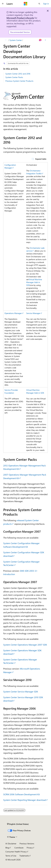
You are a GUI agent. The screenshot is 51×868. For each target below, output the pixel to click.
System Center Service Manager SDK (21, 692)
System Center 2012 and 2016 (18, 74)
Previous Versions (27, 844)
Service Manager (33, 313)
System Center (16, 40)
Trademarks (24, 856)
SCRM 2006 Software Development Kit (21, 794)
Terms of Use (11, 856)
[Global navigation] (3, 4)
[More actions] (45, 40)
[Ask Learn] (40, 40)
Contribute (19, 848)
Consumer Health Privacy (16, 852)
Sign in (46, 4)
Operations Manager (13, 313)
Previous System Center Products (19, 81)
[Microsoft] (26, 4)
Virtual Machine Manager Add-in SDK (34, 282)
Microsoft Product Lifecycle (20, 18)
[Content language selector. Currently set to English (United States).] (18, 824)
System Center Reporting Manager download (25, 800)
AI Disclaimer (11, 844)
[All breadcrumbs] (6, 40)
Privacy (30, 848)
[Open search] (39, 4)
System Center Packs (14, 77)
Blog (7, 848)
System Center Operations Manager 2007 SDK (25, 645)
